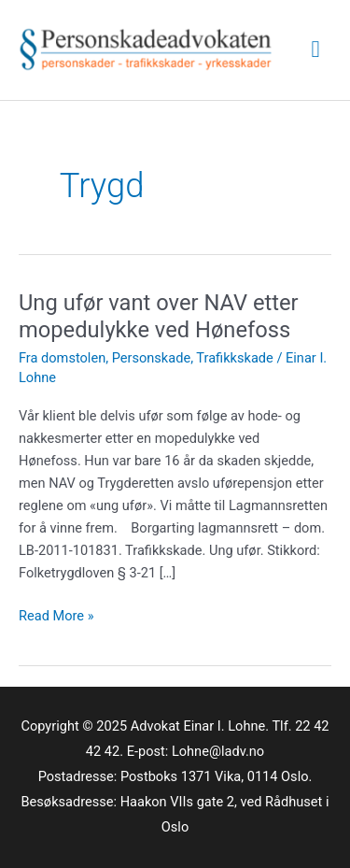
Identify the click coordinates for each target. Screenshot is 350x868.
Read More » (56, 616)
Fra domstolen (62, 358)
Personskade (151, 358)
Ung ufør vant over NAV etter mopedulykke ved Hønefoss (159, 316)
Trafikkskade (234, 358)
